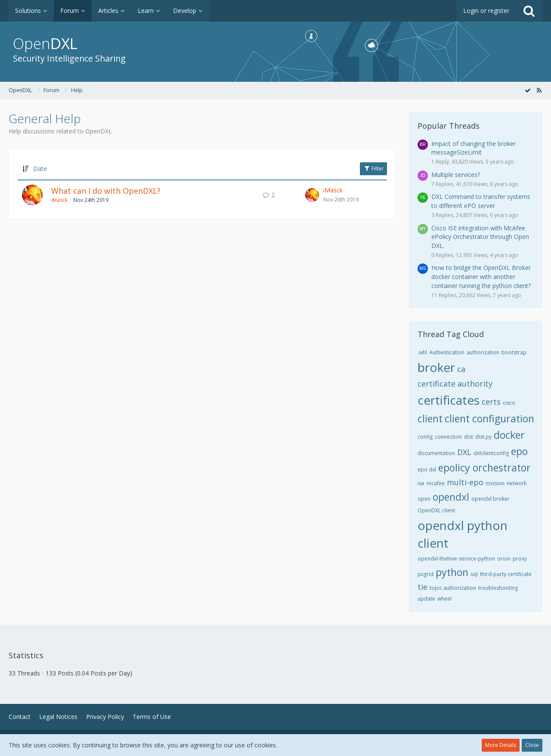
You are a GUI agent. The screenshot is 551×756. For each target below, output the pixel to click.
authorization (483, 352)
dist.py (483, 437)
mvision (495, 483)
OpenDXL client (436, 510)
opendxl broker (491, 499)
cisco (509, 403)
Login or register (486, 11)
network (517, 483)
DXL (464, 452)
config (425, 437)
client (430, 418)
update (426, 599)
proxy (520, 559)
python (452, 572)
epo (519, 451)
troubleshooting (498, 588)
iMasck (59, 200)
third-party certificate (506, 574)
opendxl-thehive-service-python (456, 559)
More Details (501, 745)
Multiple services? (456, 175)
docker (509, 435)
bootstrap (514, 352)
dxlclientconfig (491, 453)
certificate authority (455, 384)
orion (504, 559)
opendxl (451, 497)
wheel (444, 599)
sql (474, 574)
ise (421, 483)
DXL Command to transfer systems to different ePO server (481, 201)
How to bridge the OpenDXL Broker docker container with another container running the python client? (481, 276)
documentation (436, 453)
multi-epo (465, 482)
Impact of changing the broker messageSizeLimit (474, 148)
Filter (373, 169)
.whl (422, 352)
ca (461, 369)
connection (448, 437)
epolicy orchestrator (484, 468)
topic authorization (453, 588)
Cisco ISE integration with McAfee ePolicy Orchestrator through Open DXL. (480, 237)
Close (532, 745)
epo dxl (427, 469)
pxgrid (426, 574)
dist (469, 437)
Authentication (447, 352)
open (424, 499)
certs (491, 402)
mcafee (436, 483)
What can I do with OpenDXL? (106, 191)
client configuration (489, 418)
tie (423, 587)
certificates (449, 400)
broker (436, 367)
